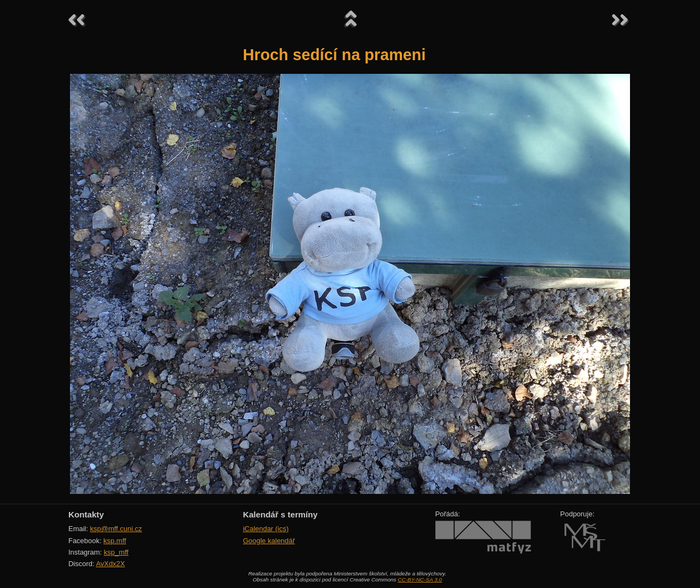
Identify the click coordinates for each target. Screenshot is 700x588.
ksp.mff (115, 541)
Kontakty (86, 514)
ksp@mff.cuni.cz (116, 529)
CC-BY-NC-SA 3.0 (420, 580)
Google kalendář (269, 541)
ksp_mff (116, 552)
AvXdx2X (110, 564)
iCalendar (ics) (266, 529)
